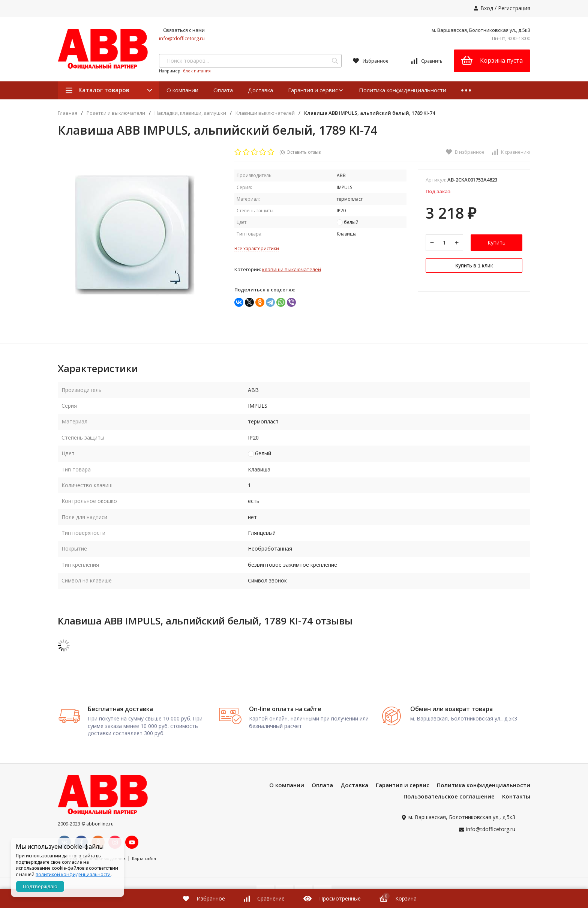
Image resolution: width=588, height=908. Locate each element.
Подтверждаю (40, 886)
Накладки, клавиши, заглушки (190, 113)
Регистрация (514, 8)
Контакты (516, 796)
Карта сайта (144, 858)
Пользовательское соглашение (449, 796)
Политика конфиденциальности (403, 90)
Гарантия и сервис (316, 90)
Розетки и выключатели (116, 113)
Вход (487, 8)
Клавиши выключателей (265, 113)
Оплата (223, 90)
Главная (67, 113)
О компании (182, 90)
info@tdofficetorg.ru (182, 38)
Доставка (260, 90)
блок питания (197, 71)
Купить (496, 242)
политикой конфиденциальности (73, 874)
